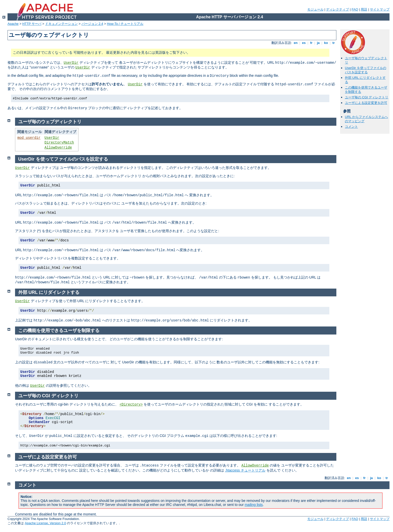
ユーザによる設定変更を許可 (366, 103)
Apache (13, 24)
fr (311, 43)
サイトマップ (380, 9)
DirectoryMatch (59, 143)
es (304, 43)
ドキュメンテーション (61, 24)
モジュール (315, 9)
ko (326, 43)
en (296, 43)
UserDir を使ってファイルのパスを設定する (366, 70)
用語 (364, 9)
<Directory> (131, 405)
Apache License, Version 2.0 (45, 523)
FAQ (355, 9)
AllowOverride (58, 148)
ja (318, 43)
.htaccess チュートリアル (245, 470)
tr (334, 43)
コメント (351, 127)
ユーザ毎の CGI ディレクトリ (367, 97)
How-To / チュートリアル (125, 24)
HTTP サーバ (32, 24)
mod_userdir (29, 138)
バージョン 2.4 (92, 24)
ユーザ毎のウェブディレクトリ (50, 122)
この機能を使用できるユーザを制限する (59, 330)
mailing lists (254, 505)
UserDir (71, 63)
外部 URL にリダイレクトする (49, 292)
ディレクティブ (337, 9)
